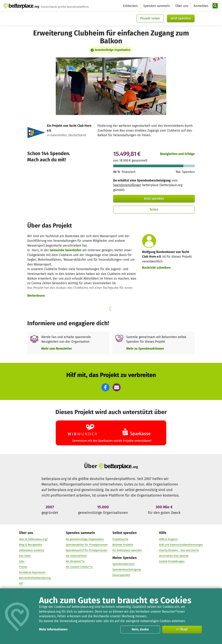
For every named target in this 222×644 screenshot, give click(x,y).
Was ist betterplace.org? (33, 539)
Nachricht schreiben (156, 268)
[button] (105, 387)
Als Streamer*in (75, 561)
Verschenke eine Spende (174, 556)
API (21, 583)
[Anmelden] (201, 6)
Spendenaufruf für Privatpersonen (87, 550)
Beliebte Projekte (123, 545)
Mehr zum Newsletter (57, 349)
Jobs (22, 561)
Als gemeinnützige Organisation (85, 539)
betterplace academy (32, 550)
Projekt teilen (150, 18)
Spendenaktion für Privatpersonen (87, 545)
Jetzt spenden (181, 18)
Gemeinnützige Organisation (113, 50)
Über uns (182, 6)
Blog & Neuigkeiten (31, 545)
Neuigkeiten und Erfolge (177, 154)
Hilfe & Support (168, 539)
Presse (23, 567)
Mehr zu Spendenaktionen (145, 349)
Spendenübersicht (123, 564)
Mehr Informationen (53, 629)
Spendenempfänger (127, 185)
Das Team (25, 556)
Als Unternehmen (76, 556)
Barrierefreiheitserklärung (35, 578)
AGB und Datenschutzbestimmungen (181, 545)
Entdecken (130, 6)
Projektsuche (120, 539)
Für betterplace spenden (127, 550)
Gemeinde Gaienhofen (66, 250)
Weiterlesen (36, 296)
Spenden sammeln (157, 6)
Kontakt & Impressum (32, 572)
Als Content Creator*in (79, 567)
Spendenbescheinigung (126, 570)
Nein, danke (140, 629)
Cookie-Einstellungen (172, 561)
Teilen (154, 209)
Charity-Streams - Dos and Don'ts (179, 550)
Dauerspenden (121, 575)
